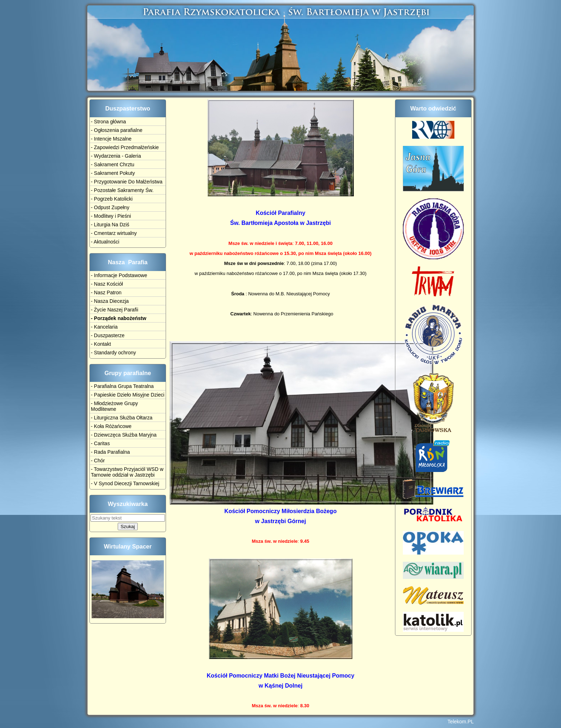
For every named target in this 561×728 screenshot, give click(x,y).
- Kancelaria (104, 327)
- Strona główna (108, 122)
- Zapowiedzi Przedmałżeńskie (125, 147)
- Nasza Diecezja (110, 301)
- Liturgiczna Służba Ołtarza (122, 418)
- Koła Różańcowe (111, 426)
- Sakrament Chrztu (113, 164)
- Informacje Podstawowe (119, 275)
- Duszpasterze (108, 335)
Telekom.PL (461, 722)
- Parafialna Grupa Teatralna (122, 386)
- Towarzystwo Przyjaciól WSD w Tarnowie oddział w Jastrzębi (127, 472)
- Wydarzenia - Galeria (116, 156)
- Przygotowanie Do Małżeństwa (127, 182)
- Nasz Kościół (107, 284)
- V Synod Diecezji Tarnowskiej (125, 483)
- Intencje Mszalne (111, 139)
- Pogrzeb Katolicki (112, 199)
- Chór (98, 461)
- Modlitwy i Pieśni (111, 216)
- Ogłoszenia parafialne (117, 130)
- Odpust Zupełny (110, 207)
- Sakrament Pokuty (113, 173)
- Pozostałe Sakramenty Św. (122, 190)
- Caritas (100, 443)
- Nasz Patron (106, 292)
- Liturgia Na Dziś (110, 225)
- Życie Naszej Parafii (114, 310)
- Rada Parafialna (110, 452)
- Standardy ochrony (113, 353)
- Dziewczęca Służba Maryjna (124, 435)
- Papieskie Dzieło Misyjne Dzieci (128, 395)
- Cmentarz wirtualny (114, 233)
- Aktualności (105, 242)
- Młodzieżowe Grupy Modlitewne (114, 406)
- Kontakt (101, 344)
